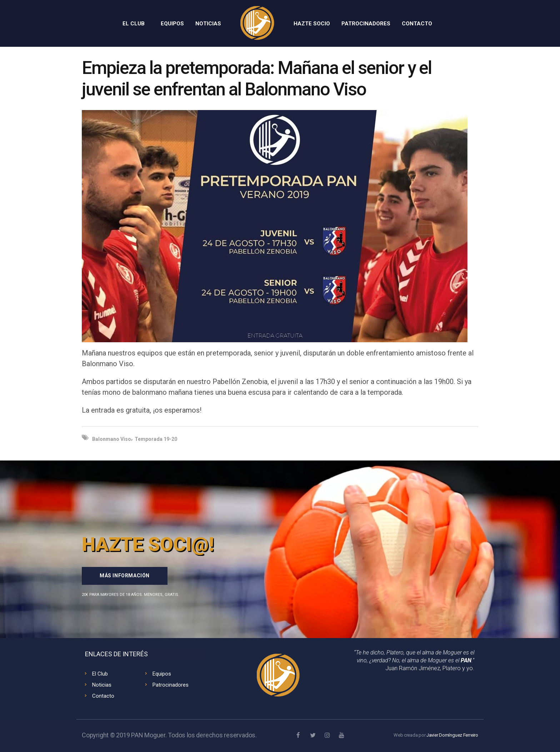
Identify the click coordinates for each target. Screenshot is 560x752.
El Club (100, 674)
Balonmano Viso (112, 439)
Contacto (103, 696)
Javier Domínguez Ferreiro (452, 735)
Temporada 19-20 (156, 439)
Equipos (162, 674)
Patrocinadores (171, 685)
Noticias (102, 685)
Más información (125, 576)
